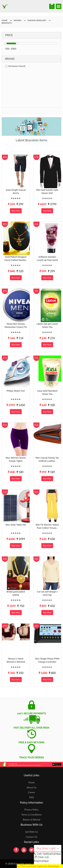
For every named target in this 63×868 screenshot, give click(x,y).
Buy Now (16, 211)
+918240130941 (51, 854)
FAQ (32, 797)
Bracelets (7, 23)
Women (18, 20)
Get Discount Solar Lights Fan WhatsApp (38, 866)
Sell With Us (32, 832)
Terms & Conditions (32, 815)
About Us (32, 787)
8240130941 (41, 861)
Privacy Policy (32, 809)
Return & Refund (32, 820)
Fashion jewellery (37, 20)
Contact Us (31, 837)
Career (32, 792)
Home (32, 782)
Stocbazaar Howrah (15, 66)
